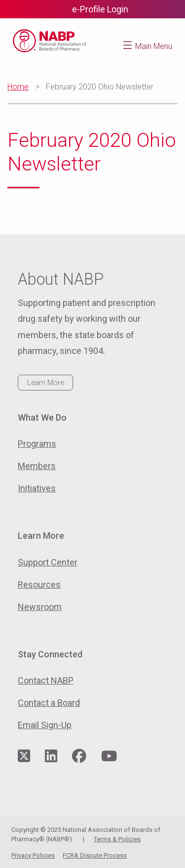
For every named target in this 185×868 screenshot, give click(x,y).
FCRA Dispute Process (95, 855)
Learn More (46, 383)
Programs (37, 444)
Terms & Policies (117, 839)
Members (37, 466)
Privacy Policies (33, 855)
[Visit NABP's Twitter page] (24, 757)
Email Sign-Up (45, 725)
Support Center (48, 562)
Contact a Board (49, 703)
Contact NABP (46, 680)
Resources (39, 585)
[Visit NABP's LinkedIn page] (51, 757)
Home (18, 87)
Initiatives (37, 488)
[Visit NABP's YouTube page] (109, 757)
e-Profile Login (100, 9)
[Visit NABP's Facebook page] (79, 757)
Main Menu (154, 46)
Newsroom (40, 607)
